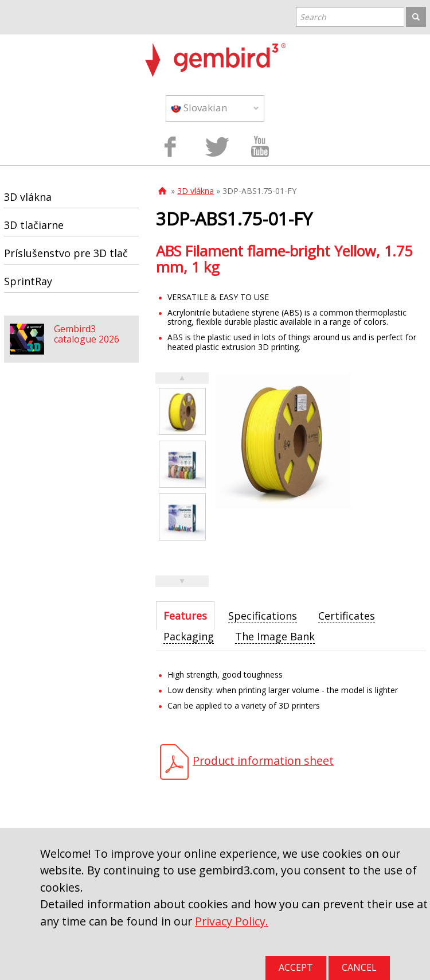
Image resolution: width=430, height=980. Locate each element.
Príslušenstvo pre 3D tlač (66, 253)
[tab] (185, 616)
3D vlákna (196, 191)
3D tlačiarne (34, 225)
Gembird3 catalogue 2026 (87, 334)
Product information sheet (263, 761)
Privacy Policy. (232, 921)
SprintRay (28, 281)
